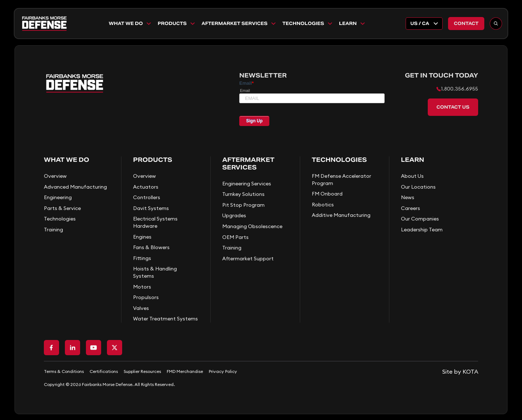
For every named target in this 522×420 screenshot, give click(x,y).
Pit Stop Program (243, 205)
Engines (142, 237)
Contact (466, 23)
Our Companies (420, 219)
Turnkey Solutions (243, 194)
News (408, 197)
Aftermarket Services (239, 24)
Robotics (323, 205)
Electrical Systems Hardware (155, 222)
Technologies (308, 24)
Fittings (142, 258)
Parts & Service (62, 208)
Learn (352, 24)
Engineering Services (247, 184)
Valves (141, 308)
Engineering (58, 197)
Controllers (147, 197)
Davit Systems (151, 208)
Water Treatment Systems (165, 319)
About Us (412, 176)
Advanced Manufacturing (75, 187)
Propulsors (146, 297)
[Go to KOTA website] (460, 371)
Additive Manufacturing (341, 215)
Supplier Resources (142, 371)
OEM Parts (235, 237)
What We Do (130, 24)
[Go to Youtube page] (94, 348)
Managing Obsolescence (252, 226)
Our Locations (418, 187)
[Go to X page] (115, 348)
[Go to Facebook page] (51, 348)
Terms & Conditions (64, 371)
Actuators (146, 187)
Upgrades (234, 215)
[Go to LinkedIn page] (72, 348)
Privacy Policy (223, 371)
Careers (411, 208)
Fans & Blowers (151, 247)
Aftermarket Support (248, 259)
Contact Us (453, 107)
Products (177, 24)
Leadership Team (422, 230)
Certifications (104, 371)
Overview (55, 176)
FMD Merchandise (185, 371)
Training (53, 230)
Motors (142, 287)
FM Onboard (327, 194)
